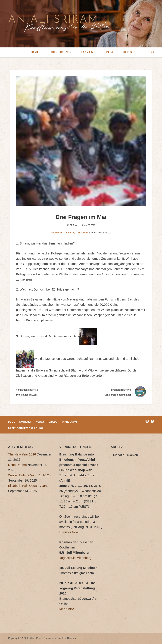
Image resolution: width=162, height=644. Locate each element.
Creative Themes (66, 638)
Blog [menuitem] (128, 52)
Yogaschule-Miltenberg (75, 558)
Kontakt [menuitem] (25, 422)
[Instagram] (152, 421)
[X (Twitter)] (147, 421)
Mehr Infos (67, 609)
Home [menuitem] (35, 52)
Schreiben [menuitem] (61, 52)
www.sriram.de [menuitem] (47, 422)
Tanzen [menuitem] (89, 52)
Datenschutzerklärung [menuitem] (26, 428)
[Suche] (153, 52)
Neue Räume (17, 465)
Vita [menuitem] (110, 52)
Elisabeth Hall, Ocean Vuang (28, 486)
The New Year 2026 (22, 454)
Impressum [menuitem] (69, 422)
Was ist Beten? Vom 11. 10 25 (29, 475)
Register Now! (69, 532)
